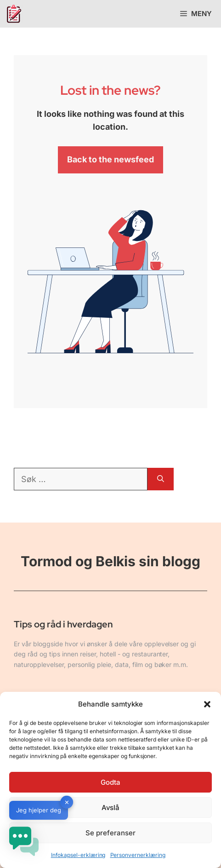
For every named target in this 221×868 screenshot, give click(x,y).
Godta (110, 782)
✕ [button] (67, 802)
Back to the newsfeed (110, 159)
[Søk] (161, 479)
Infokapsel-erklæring (78, 855)
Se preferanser (110, 833)
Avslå (111, 808)
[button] (207, 704)
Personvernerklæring (138, 855)
